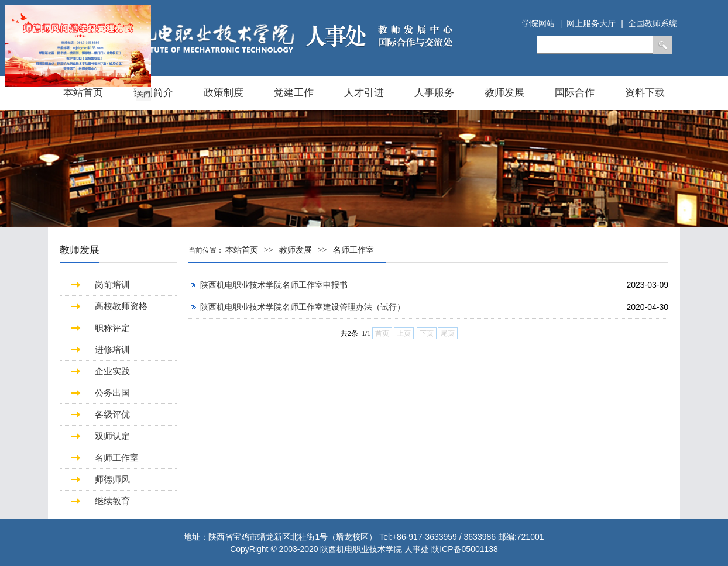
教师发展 (504, 93)
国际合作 (575, 93)
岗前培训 (112, 284)
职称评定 (112, 328)
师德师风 (112, 479)
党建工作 (294, 93)
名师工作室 (117, 458)
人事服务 (434, 93)
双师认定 (112, 436)
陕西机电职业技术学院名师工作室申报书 (274, 285)
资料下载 (645, 93)
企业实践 (112, 371)
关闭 (143, 94)
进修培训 (112, 349)
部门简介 (153, 93)
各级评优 (112, 414)
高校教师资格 (121, 306)
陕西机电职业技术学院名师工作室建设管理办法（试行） (303, 307)
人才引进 (364, 93)
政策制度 (224, 93)
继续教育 (112, 501)
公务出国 (112, 393)
